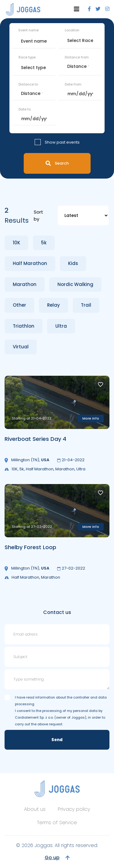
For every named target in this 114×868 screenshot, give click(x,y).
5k (44, 243)
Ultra (61, 326)
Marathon (25, 284)
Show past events (62, 142)
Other (19, 305)
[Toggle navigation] (77, 9)
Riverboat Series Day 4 (35, 439)
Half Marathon (30, 263)
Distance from (77, 57)
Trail (86, 305)
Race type (27, 57)
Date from (73, 84)
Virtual (21, 347)
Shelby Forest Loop (30, 547)
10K (16, 243)
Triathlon (24, 326)
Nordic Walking (75, 284)
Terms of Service (57, 823)
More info (91, 418)
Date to (25, 109)
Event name (29, 30)
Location (72, 30)
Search (57, 163)
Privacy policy (74, 809)
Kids (73, 263)
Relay (54, 305)
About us (35, 809)
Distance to (28, 84)
